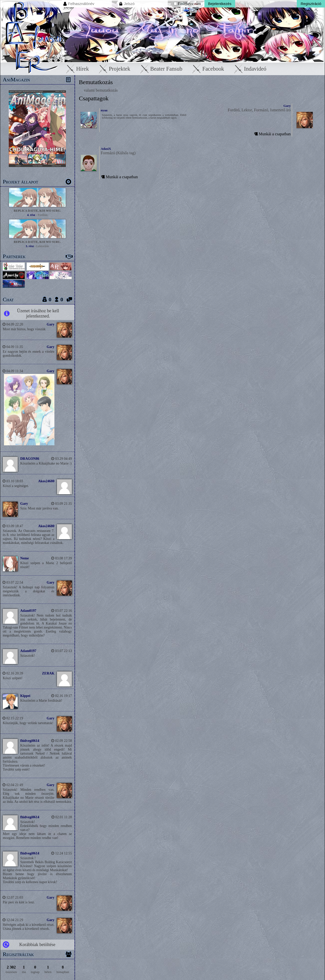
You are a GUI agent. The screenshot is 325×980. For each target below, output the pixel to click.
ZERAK (48, 673)
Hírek (77, 69)
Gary (51, 324)
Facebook (207, 69)
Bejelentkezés (220, 4)
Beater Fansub (160, 69)
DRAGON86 (30, 459)
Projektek (114, 69)
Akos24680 (46, 481)
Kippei (25, 696)
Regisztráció (311, 4)
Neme (24, 558)
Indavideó (249, 69)
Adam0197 (28, 611)
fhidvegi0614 (30, 741)
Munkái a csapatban (272, 134)
